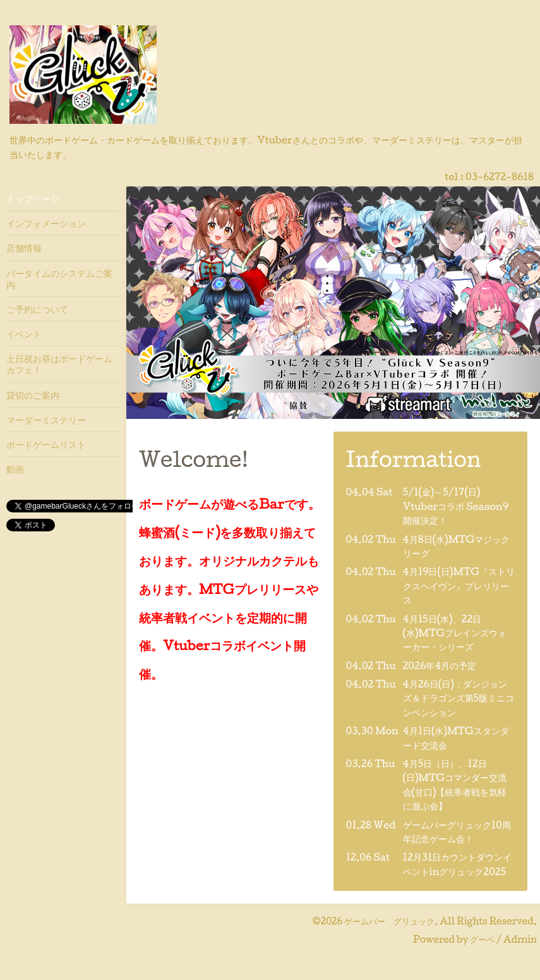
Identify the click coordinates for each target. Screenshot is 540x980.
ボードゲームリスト (46, 444)
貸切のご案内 (33, 395)
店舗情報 (24, 248)
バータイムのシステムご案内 (59, 279)
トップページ (33, 198)
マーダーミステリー (46, 420)
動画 (15, 469)
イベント (24, 334)
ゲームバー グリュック (389, 921)
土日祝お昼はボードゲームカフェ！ (59, 364)
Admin (520, 939)
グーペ (482, 939)
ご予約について (37, 309)
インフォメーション (46, 223)
